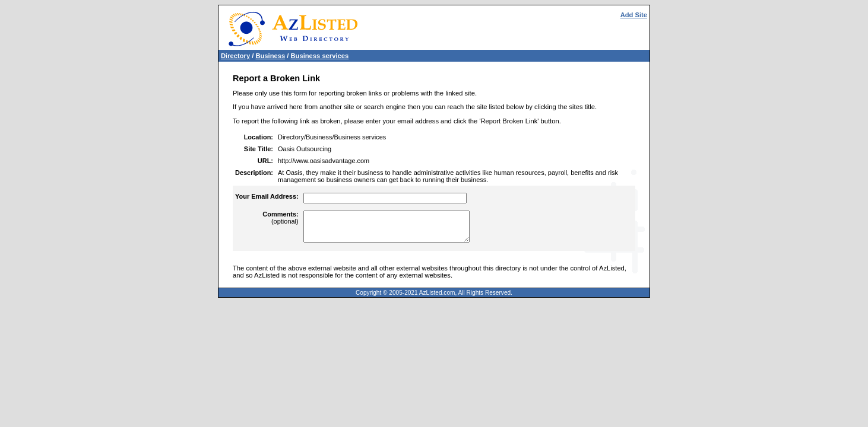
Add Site (634, 15)
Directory (235, 56)
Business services (320, 56)
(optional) (280, 218)
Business (270, 56)
